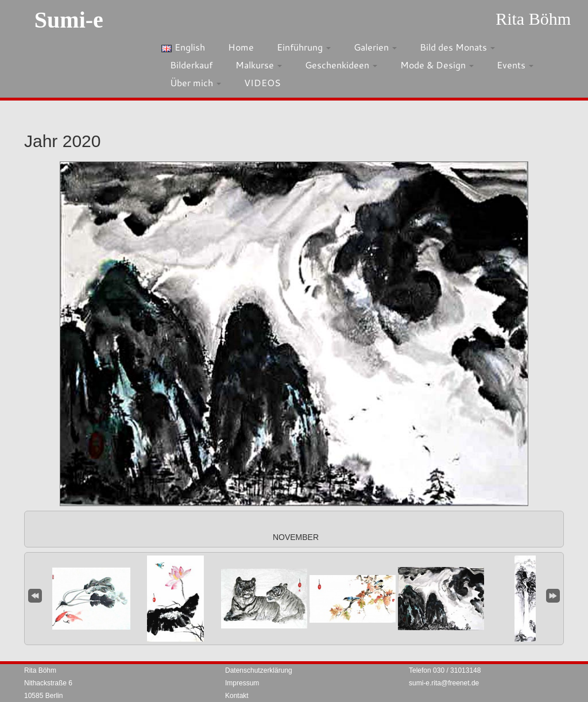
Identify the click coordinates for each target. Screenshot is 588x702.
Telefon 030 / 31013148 (445, 670)
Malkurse (259, 65)
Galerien (375, 47)
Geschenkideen (341, 65)
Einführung (304, 47)
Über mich (196, 82)
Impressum (242, 683)
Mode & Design (437, 65)
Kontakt (237, 696)
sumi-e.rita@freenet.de (444, 683)
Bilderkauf (191, 65)
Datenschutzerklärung (259, 670)
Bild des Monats (457, 47)
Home (241, 47)
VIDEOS (262, 82)
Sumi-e (69, 20)
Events (515, 65)
